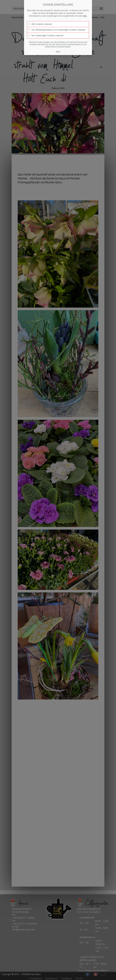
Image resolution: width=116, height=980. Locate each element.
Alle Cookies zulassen (40, 24)
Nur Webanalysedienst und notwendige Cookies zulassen (57, 30)
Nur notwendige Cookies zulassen (46, 35)
